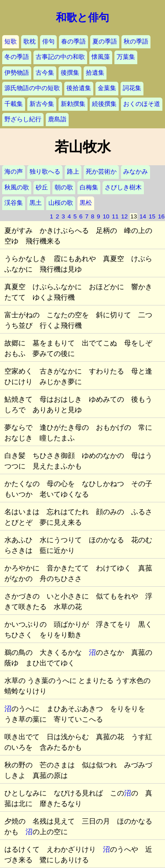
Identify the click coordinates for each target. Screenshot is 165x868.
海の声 (14, 172)
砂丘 (42, 187)
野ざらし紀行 (23, 119)
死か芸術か (101, 172)
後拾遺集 (79, 88)
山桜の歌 (61, 203)
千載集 (14, 104)
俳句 (48, 42)
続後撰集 (104, 104)
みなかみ (136, 172)
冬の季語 (17, 57)
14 (143, 216)
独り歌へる (45, 172)
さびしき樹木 (123, 187)
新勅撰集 (73, 104)
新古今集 (42, 104)
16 (161, 216)
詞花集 (132, 88)
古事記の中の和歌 (60, 57)
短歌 (11, 42)
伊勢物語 (17, 73)
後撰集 (70, 73)
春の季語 (73, 42)
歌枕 (29, 42)
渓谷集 (14, 203)
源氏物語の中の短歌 (32, 88)
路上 (73, 172)
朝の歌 (64, 187)
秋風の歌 (17, 187)
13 (134, 216)
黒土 (36, 203)
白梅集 (89, 187)
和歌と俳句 (82, 18)
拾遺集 (95, 73)
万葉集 (126, 57)
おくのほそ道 (142, 104)
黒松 (86, 203)
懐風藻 (101, 57)
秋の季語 (136, 42)
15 (152, 216)
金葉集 (107, 88)
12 (124, 216)
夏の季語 (105, 42)
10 (106, 216)
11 (115, 216)
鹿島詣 (57, 119)
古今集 (45, 73)
